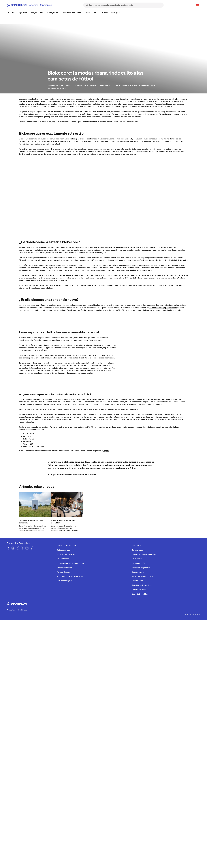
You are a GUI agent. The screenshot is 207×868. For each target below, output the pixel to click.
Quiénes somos (63, 550)
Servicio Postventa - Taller (143, 576)
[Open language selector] (198, 5)
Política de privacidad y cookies (70, 576)
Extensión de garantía (141, 568)
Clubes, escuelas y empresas (144, 554)
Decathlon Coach (139, 590)
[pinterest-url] (27, 548)
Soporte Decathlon (140, 594)
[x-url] (13, 548)
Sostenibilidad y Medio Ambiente (71, 563)
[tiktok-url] (32, 548)
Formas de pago (64, 572)
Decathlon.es (138, 581)
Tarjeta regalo (138, 550)
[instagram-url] (22, 548)
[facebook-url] (8, 548)
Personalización (139, 563)
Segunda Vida (138, 572)
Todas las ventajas (64, 568)
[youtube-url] (18, 548)
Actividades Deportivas (142, 585)
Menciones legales (65, 581)
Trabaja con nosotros (66, 554)
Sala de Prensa (63, 559)
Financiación (137, 559)
